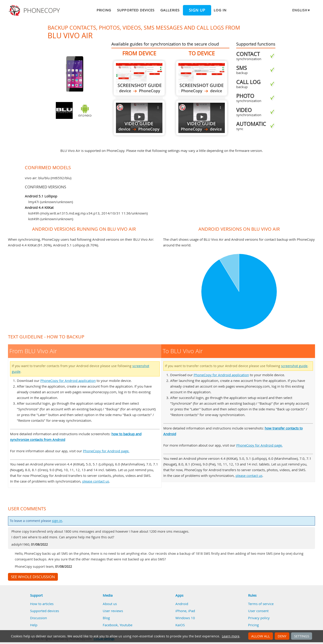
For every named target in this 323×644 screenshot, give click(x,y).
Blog (106, 618)
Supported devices (136, 10)
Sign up (197, 10)
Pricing (104, 10)
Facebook (110, 625)
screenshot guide (294, 366)
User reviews (113, 611)
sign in (57, 521)
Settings (302, 636)
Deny (282, 636)
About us (110, 604)
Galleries (170, 10)
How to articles (42, 604)
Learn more (231, 636)
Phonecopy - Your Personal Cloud (35, 10)
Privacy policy (259, 618)
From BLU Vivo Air (139, 78)
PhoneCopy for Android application (68, 381)
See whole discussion (33, 577)
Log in (220, 10)
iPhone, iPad (185, 611)
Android (182, 604)
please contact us (96, 481)
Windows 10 (185, 618)
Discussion (38, 618)
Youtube (126, 625)
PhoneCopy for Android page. (106, 451)
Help (34, 625)
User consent (258, 611)
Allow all (261, 636)
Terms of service (261, 604)
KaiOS (180, 625)
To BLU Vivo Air (202, 78)
